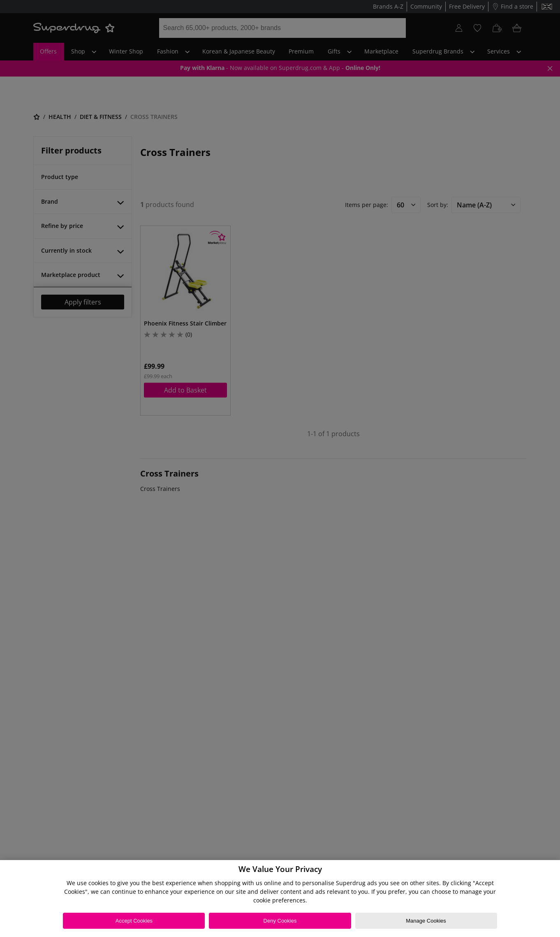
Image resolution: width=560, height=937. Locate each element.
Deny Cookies (280, 921)
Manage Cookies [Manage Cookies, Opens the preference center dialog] (426, 921)
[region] (280, 899)
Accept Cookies (134, 921)
